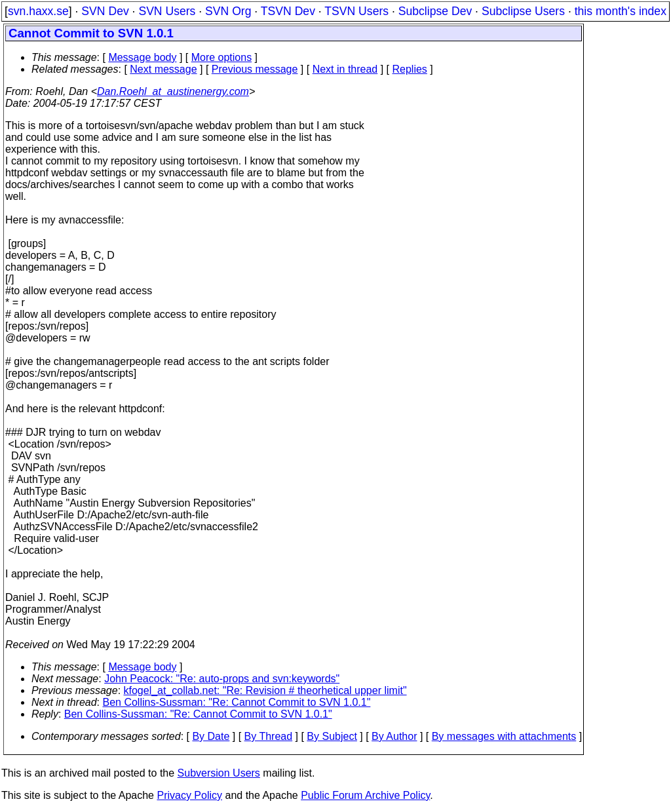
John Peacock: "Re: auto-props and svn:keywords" (222, 679)
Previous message (255, 69)
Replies (410, 69)
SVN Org (228, 11)
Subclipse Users (523, 11)
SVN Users (167, 11)
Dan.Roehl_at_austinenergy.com (173, 91)
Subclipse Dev (435, 11)
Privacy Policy (189, 795)
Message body (142, 57)
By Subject (332, 736)
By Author (394, 736)
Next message (163, 69)
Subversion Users (219, 773)
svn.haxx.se (38, 11)
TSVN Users (356, 11)
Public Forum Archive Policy (365, 795)
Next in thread (345, 69)
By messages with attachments (504, 736)
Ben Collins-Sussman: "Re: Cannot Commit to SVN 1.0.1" (237, 702)
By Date (211, 736)
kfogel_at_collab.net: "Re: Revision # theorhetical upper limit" (265, 690)
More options (222, 57)
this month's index (621, 11)
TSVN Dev (288, 11)
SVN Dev (105, 11)
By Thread (269, 736)
